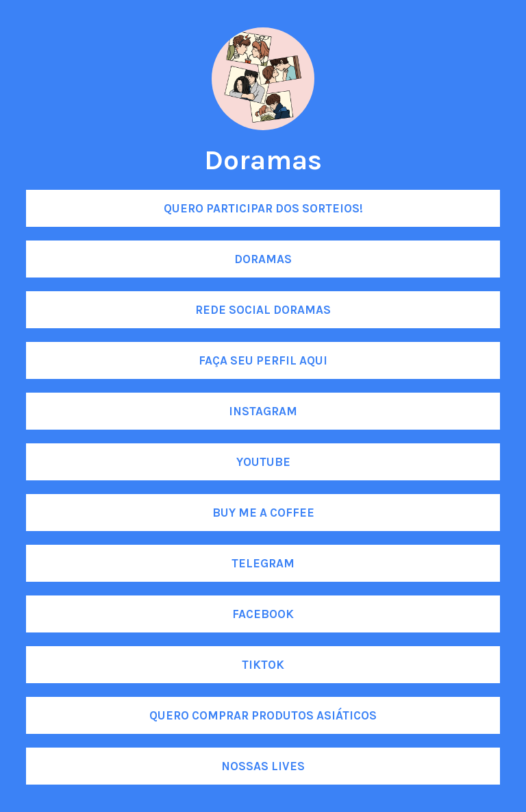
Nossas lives (263, 766)
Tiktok (263, 665)
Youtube (263, 462)
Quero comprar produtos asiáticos (263, 715)
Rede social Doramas (263, 310)
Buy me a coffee (263, 513)
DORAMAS (263, 259)
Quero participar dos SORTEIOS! (263, 208)
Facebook (263, 614)
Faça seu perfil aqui (263, 360)
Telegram (263, 563)
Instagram (263, 411)
